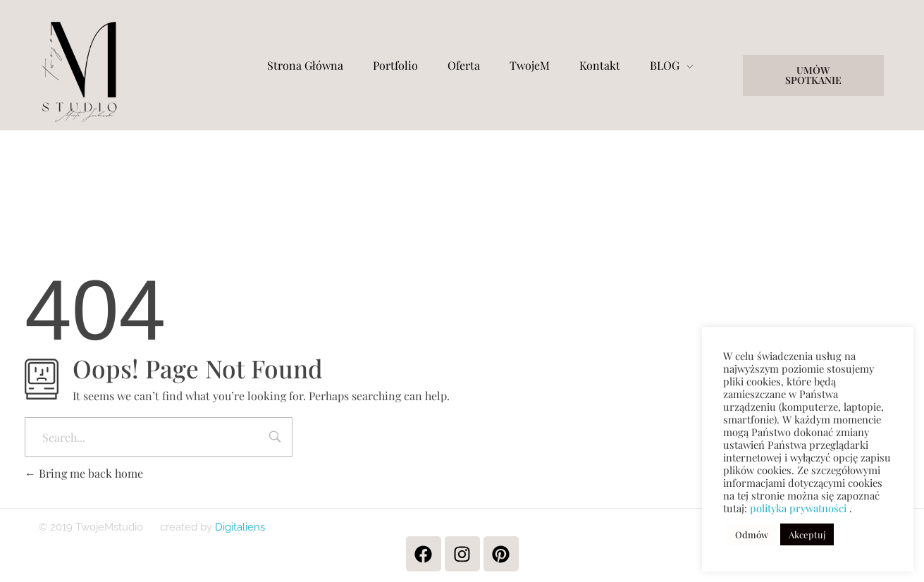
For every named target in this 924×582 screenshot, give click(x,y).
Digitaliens (239, 527)
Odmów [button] (752, 534)
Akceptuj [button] (807, 534)
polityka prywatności (798, 508)
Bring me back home (84, 473)
